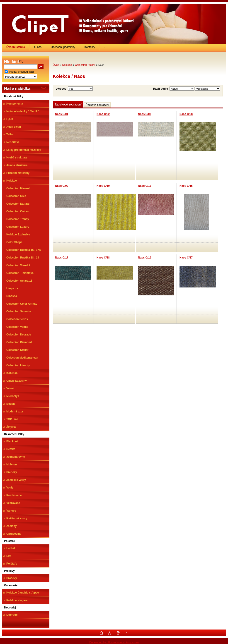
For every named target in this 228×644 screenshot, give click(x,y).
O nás (38, 47)
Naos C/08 (186, 114)
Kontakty (90, 47)
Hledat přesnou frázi (21, 72)
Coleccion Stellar (85, 65)
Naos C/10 (103, 186)
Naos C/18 (103, 258)
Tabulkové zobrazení (68, 104)
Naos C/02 (103, 114)
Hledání (11, 62)
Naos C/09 (62, 186)
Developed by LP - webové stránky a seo (114, 642)
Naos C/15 (186, 186)
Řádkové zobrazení (97, 105)
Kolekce (67, 65)
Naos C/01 (62, 114)
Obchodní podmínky (63, 47)
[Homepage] (16, 47)
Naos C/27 (186, 258)
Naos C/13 (145, 186)
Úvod (56, 65)
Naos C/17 (62, 258)
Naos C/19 (145, 258)
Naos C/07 (145, 114)
